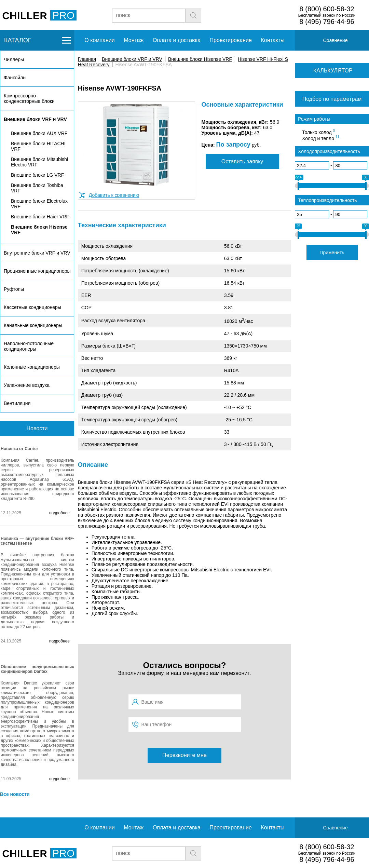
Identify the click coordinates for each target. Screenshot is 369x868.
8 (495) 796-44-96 (327, 22)
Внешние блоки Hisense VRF (200, 59)
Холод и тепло (321, 138)
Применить (332, 253)
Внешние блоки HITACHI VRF (38, 146)
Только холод (318, 132)
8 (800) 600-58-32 (327, 9)
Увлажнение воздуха (27, 385)
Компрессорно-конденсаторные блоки (29, 98)
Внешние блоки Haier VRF (40, 217)
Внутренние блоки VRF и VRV (37, 253)
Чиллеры (14, 59)
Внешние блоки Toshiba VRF (37, 188)
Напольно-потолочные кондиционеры (29, 346)
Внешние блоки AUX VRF (39, 133)
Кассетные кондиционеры (32, 307)
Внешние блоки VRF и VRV (132, 59)
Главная (87, 59)
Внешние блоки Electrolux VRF (39, 204)
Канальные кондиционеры (33, 325)
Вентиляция (17, 403)
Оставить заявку (242, 161)
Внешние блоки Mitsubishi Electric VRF (39, 162)
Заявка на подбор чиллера (255, 15)
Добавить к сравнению (114, 195)
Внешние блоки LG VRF (37, 175)
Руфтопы (14, 289)
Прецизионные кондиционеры (37, 271)
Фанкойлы (15, 78)
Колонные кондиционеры (32, 367)
